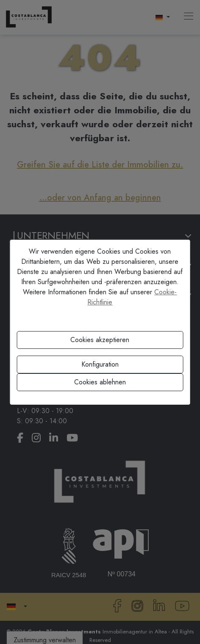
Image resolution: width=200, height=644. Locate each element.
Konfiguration (100, 364)
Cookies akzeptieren (100, 340)
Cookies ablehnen (100, 382)
